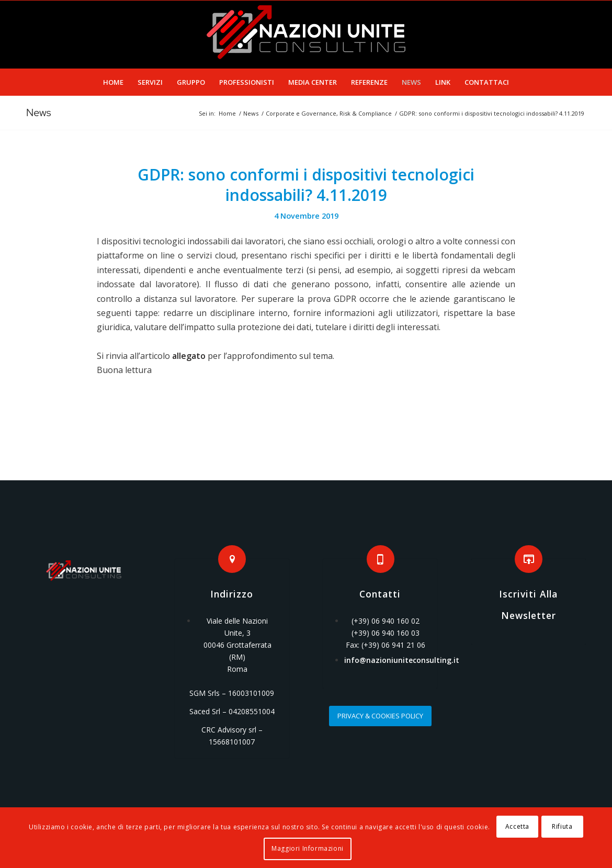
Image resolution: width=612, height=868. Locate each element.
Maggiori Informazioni (308, 848)
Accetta (517, 826)
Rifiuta (562, 826)
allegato (189, 356)
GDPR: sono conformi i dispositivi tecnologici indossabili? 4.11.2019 (306, 185)
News (39, 112)
